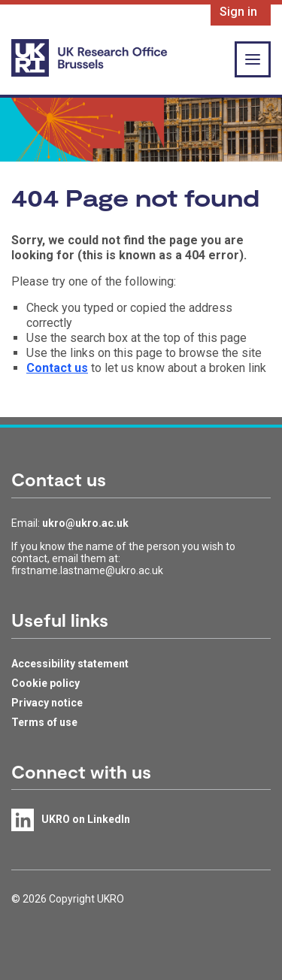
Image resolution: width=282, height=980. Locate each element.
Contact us (57, 368)
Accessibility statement (70, 664)
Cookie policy (45, 683)
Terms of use (44, 722)
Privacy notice (47, 703)
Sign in (238, 12)
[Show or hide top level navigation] (253, 59)
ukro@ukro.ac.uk (85, 523)
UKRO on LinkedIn (86, 819)
